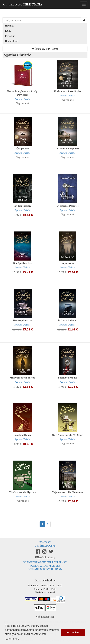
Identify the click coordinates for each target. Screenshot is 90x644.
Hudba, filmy (12, 41)
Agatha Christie (22, 99)
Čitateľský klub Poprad (45, 49)
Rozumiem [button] (73, 633)
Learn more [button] (12, 639)
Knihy (8, 31)
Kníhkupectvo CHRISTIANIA (22, 4)
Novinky (10, 26)
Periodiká (10, 36)
